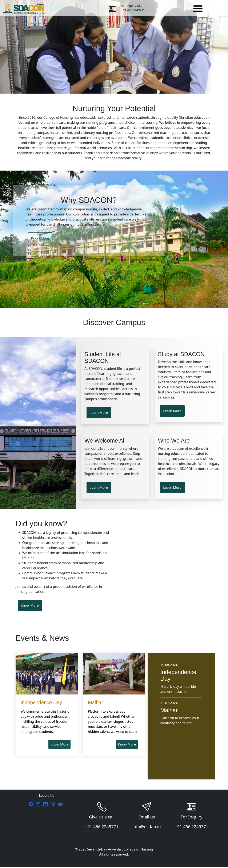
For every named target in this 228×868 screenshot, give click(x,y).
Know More (40, 239)
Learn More (99, 413)
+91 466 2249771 (133, 10)
